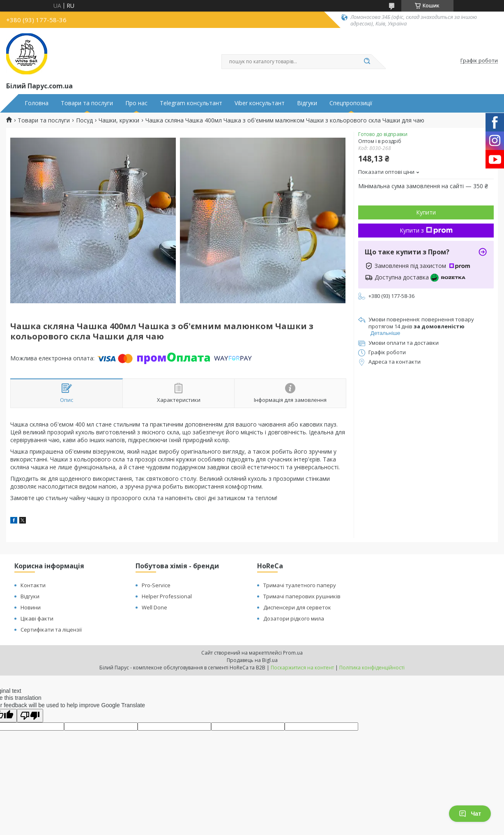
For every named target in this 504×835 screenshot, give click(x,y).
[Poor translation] (30, 716)
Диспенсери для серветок (297, 607)
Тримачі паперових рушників (302, 596)
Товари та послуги (87, 103)
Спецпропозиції (351, 103)
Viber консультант (260, 103)
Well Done (154, 607)
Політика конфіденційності (372, 668)
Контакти (33, 585)
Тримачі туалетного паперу (300, 585)
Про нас (136, 103)
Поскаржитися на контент (302, 668)
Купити (426, 212)
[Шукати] (367, 62)
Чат (470, 814)
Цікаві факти (37, 618)
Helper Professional (167, 596)
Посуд (84, 120)
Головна (37, 103)
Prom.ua (293, 653)
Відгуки (307, 103)
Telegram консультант (191, 103)
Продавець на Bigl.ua (252, 660)
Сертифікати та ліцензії (51, 630)
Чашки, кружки (119, 120)
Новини (31, 607)
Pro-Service (156, 585)
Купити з (426, 230)
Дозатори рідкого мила (294, 618)
